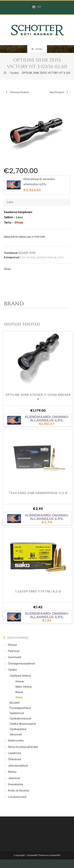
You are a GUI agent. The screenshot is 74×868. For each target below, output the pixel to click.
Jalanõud (14, 778)
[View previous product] (7, 92)
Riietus (12, 772)
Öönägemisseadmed (22, 664)
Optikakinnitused (20, 719)
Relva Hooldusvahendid (23, 747)
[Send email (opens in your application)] (39, 7)
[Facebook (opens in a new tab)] (34, 7)
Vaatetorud (17, 713)
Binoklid (15, 703)
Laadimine (15, 753)
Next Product (57, 92)
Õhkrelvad (15, 759)
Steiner (20, 681)
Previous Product (20, 92)
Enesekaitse (16, 784)
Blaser (19, 692)
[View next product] (67, 92)
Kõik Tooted (27, 257)
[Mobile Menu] (37, 49)
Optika (12, 670)
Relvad (12, 645)
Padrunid (14, 651)
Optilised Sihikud (46, 257)
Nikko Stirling (23, 687)
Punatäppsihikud (20, 708)
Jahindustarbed (18, 766)
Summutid (15, 657)
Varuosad (16, 734)
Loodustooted (17, 797)
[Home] (5, 73)
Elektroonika (16, 741)
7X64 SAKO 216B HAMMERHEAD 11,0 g (38, 493)
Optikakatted (18, 729)
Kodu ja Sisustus (19, 791)
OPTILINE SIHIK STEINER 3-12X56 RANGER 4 (38, 397)
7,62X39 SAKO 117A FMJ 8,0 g (38, 591)
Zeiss (61, 257)
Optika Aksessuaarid (23, 724)
